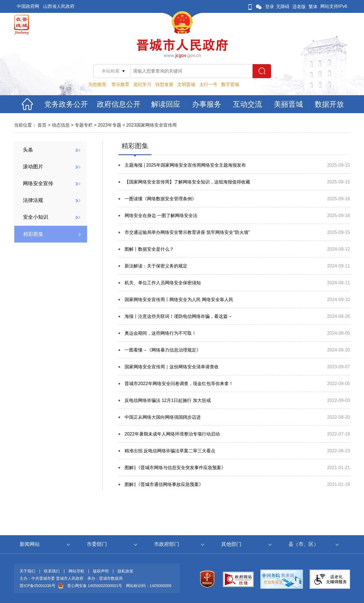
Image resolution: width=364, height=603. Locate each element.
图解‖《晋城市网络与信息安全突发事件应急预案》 (175, 468)
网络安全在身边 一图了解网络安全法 (161, 216)
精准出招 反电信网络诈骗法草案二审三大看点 (170, 451)
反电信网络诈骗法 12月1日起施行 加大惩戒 (168, 400)
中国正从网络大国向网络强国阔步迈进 (163, 417)
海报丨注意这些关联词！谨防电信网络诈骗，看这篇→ (178, 316)
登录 (270, 7)
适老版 (299, 7)
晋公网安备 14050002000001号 (95, 586)
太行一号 (208, 84)
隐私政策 (125, 571)
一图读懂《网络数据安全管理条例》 (160, 199)
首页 (42, 125)
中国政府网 (28, 6)
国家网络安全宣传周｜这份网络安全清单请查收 (172, 367)
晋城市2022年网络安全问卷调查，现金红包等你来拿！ (179, 384)
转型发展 (164, 84)
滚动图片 (33, 167)
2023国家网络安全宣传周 (151, 125)
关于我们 (27, 571)
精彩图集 (33, 234)
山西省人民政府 (59, 6)
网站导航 (76, 571)
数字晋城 (230, 84)
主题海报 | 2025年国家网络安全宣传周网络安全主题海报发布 (185, 165)
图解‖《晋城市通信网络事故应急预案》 (164, 484)
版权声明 (101, 571)
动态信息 (61, 125)
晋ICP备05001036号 (38, 586)
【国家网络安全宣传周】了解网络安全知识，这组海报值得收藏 (187, 182)
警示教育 (120, 84)
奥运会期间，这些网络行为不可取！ (160, 333)
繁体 (313, 7)
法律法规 (33, 200)
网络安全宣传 (38, 183)
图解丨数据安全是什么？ (149, 249)
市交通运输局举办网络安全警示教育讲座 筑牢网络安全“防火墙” (187, 232)
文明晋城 (186, 84)
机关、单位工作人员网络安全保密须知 (163, 283)
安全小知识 (36, 217)
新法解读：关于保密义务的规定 (156, 266)
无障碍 (283, 7)
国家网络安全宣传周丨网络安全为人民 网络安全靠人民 (179, 300)
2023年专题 (109, 125)
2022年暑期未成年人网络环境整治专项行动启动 (172, 434)
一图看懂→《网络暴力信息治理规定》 (163, 350)
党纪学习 (142, 84)
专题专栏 (84, 125)
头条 (28, 150)
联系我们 (52, 571)
